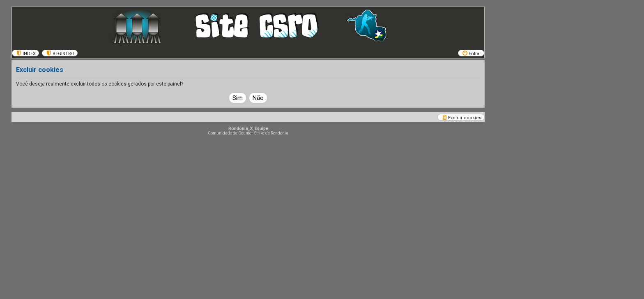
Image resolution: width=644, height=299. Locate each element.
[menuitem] (25, 53)
